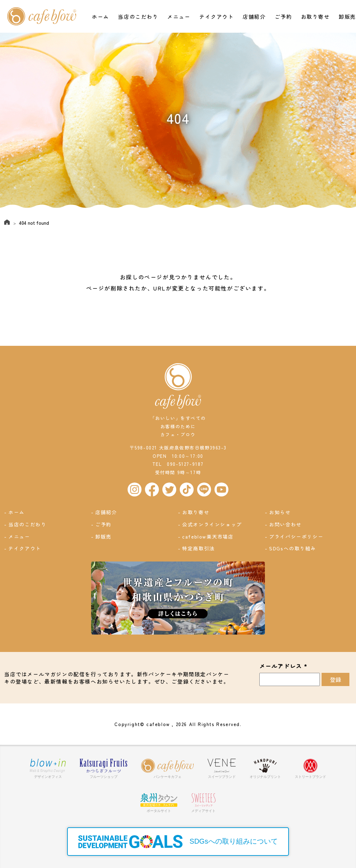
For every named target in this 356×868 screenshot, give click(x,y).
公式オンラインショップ (212, 524)
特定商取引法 (199, 548)
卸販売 (347, 17)
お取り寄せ (315, 17)
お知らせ (280, 512)
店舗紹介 (254, 17)
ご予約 (283, 17)
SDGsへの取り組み (293, 548)
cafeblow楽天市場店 (208, 536)
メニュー (179, 17)
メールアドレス (284, 666)
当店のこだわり (138, 17)
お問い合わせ (286, 524)
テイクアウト (217, 17)
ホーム (100, 17)
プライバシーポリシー (297, 536)
